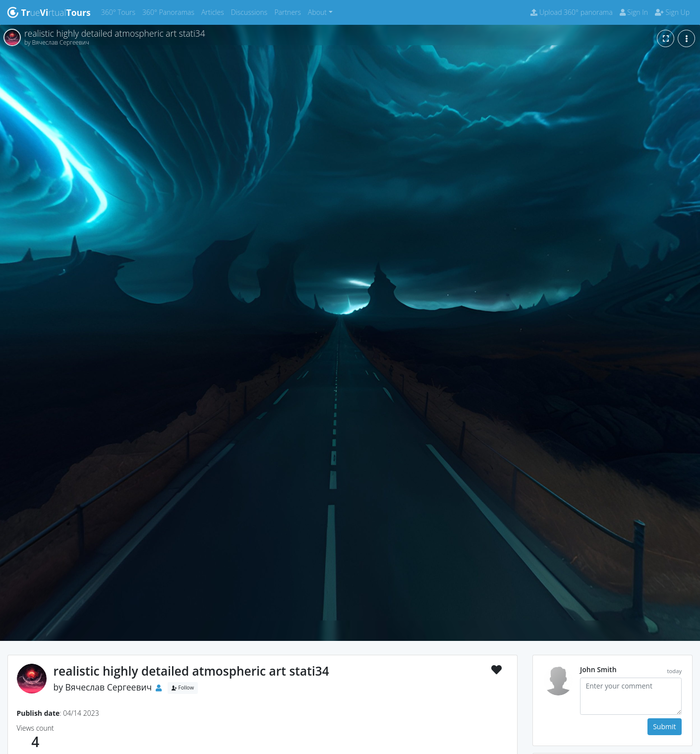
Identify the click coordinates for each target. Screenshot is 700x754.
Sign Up (672, 12)
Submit (664, 726)
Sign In (634, 12)
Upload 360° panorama (571, 12)
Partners (289, 12)
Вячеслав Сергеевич (109, 687)
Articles (214, 12)
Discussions (251, 12)
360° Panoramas (170, 12)
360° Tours (120, 12)
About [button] (317, 12)
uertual (49, 12)
